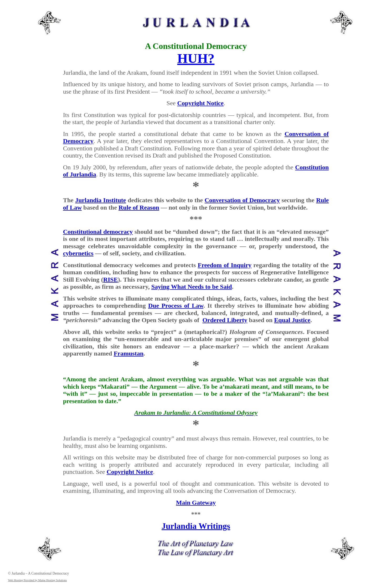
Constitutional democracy (98, 232)
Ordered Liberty (225, 320)
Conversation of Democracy (242, 200)
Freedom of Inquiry (225, 265)
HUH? (196, 58)
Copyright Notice (201, 103)
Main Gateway (196, 503)
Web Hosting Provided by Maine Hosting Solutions (37, 580)
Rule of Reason (139, 207)
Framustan (129, 353)
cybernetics (78, 253)
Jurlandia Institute (100, 200)
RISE (111, 280)
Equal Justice (292, 320)
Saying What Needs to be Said (192, 287)
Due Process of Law (176, 306)
